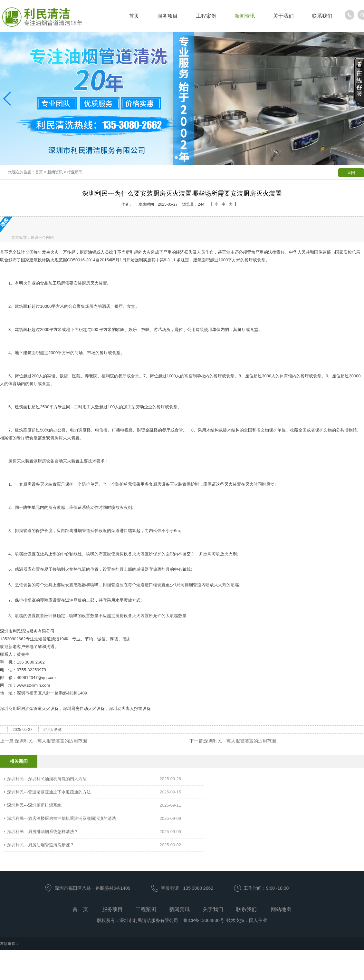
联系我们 (322, 16)
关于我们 (283, 16)
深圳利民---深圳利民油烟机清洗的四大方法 (47, 779)
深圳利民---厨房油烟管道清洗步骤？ (41, 845)
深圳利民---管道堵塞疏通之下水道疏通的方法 (49, 792)
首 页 (80, 909)
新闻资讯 (245, 16)
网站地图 (281, 909)
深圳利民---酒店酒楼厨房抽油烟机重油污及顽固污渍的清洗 (62, 818)
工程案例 (206, 16)
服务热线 (350, 15)
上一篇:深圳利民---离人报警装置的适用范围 (43, 741)
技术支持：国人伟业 (247, 920)
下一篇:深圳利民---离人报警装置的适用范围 (233, 741)
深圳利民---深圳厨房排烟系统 (34, 805)
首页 (134, 16)
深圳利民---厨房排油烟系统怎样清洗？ (43, 832)
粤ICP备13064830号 (203, 920)
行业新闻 (75, 172)
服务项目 (168, 16)
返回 (351, 173)
